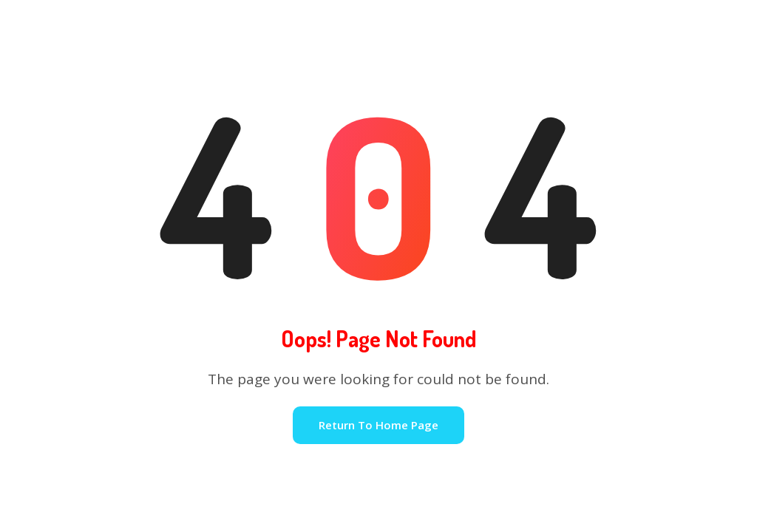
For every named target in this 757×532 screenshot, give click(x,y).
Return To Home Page (378, 425)
